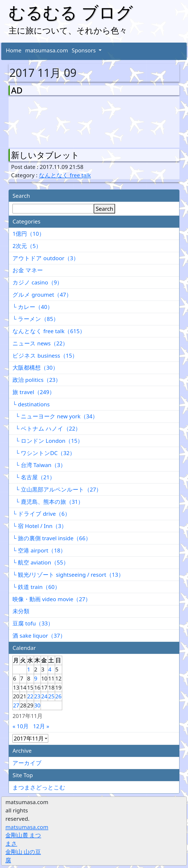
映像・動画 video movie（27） (52, 599)
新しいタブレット (45, 155)
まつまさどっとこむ (39, 787)
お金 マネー (28, 270)
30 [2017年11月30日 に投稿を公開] (37, 705)
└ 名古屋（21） (34, 477)
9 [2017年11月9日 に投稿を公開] (36, 678)
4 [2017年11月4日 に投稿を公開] (50, 669)
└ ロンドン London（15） (48, 441)
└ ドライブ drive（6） (41, 514)
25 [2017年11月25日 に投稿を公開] (51, 696)
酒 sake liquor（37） (39, 636)
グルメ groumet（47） (42, 295)
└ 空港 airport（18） (39, 550)
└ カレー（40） (33, 307)
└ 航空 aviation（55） (41, 562)
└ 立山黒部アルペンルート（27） (57, 489)
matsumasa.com (47, 50)
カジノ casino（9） (37, 282)
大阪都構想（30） (35, 368)
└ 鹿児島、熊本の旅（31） (48, 502)
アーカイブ (27, 763)
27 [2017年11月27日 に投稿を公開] (16, 705)
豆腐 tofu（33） (33, 623)
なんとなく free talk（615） (49, 331)
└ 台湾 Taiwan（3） (39, 465)
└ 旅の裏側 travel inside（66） (52, 538)
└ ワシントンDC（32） (44, 453)
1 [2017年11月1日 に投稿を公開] (29, 669)
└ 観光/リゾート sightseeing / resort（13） (68, 575)
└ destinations (31, 404)
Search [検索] (104, 209)
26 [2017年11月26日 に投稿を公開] (59, 696)
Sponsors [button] (84, 50)
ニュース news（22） (40, 343)
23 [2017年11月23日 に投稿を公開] (37, 696)
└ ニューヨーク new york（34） (55, 416)
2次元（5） (27, 246)
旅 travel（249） (34, 392)
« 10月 (21, 726)
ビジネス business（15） (45, 356)
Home (14, 50)
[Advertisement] (37, 121)
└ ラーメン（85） (36, 319)
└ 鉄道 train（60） (36, 587)
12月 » (41, 726)
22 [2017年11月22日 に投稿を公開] (30, 696)
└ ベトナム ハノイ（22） (47, 428)
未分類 (21, 611)
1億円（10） (29, 234)
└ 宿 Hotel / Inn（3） (40, 526)
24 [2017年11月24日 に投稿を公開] (44, 696)
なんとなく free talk (65, 175)
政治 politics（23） (37, 380)
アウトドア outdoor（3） (46, 258)
